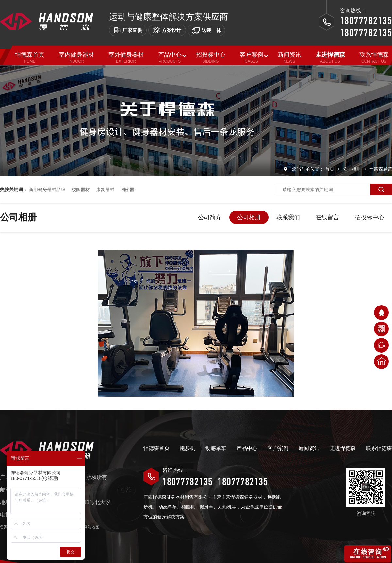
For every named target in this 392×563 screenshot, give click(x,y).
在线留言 (327, 217)
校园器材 (81, 190)
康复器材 (105, 190)
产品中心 (247, 448)
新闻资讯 (309, 448)
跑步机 (188, 448)
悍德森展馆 (381, 169)
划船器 (127, 190)
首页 (330, 169)
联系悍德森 (379, 448)
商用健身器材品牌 (47, 190)
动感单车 (216, 448)
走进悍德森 (343, 448)
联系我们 (288, 217)
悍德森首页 (156, 448)
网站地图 (91, 527)
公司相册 (352, 169)
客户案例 (278, 448)
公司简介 (210, 217)
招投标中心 (369, 217)
